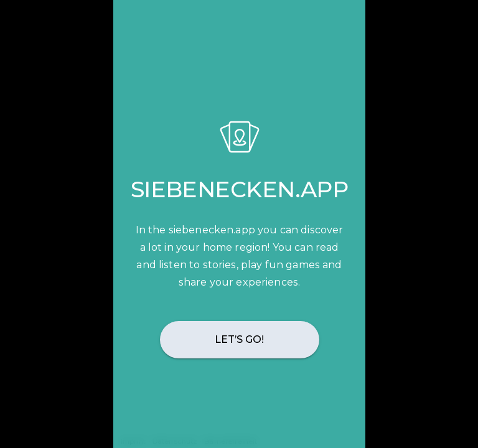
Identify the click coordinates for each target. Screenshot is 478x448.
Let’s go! (239, 339)
